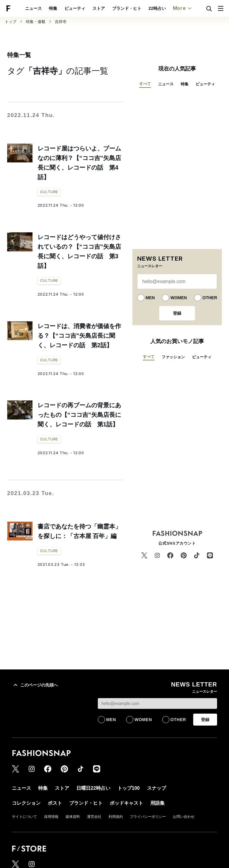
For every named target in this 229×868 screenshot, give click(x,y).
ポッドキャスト (126, 803)
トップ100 (129, 788)
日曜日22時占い (93, 788)
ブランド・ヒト (127, 8)
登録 (177, 313)
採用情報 (51, 817)
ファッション (173, 357)
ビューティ (75, 8)
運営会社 (94, 817)
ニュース (33, 8)
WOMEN (178, 298)
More (183, 8)
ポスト (55, 803)
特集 (53, 8)
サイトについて (24, 817)
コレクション (26, 803)
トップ (11, 22)
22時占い (157, 8)
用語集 (157, 803)
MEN (150, 298)
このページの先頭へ (35, 685)
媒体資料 (73, 817)
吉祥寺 (61, 22)
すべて (145, 84)
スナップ (157, 788)
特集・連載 (36, 22)
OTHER (210, 298)
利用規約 (116, 817)
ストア (99, 8)
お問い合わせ (184, 817)
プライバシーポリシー (148, 817)
